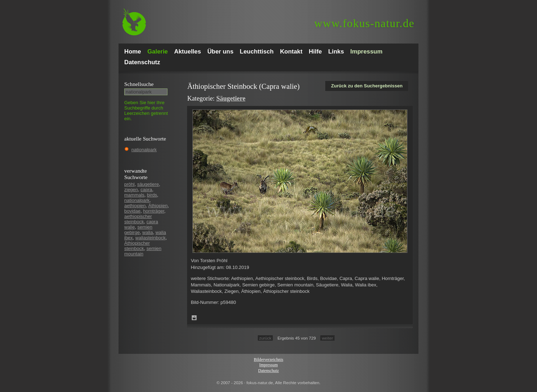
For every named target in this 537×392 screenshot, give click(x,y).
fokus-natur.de (364, 23)
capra (147, 190)
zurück (265, 338)
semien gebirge (138, 230)
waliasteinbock (150, 238)
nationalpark (144, 150)
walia (148, 232)
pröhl (129, 184)
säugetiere (148, 184)
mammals (134, 195)
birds (152, 195)
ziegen (131, 190)
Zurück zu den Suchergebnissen (367, 86)
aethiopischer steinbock (138, 219)
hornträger (154, 211)
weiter (327, 338)
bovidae (132, 211)
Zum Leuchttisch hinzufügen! (194, 318)
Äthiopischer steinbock (137, 246)
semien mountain (143, 251)
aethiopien (135, 206)
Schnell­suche (139, 84)
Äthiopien (158, 206)
